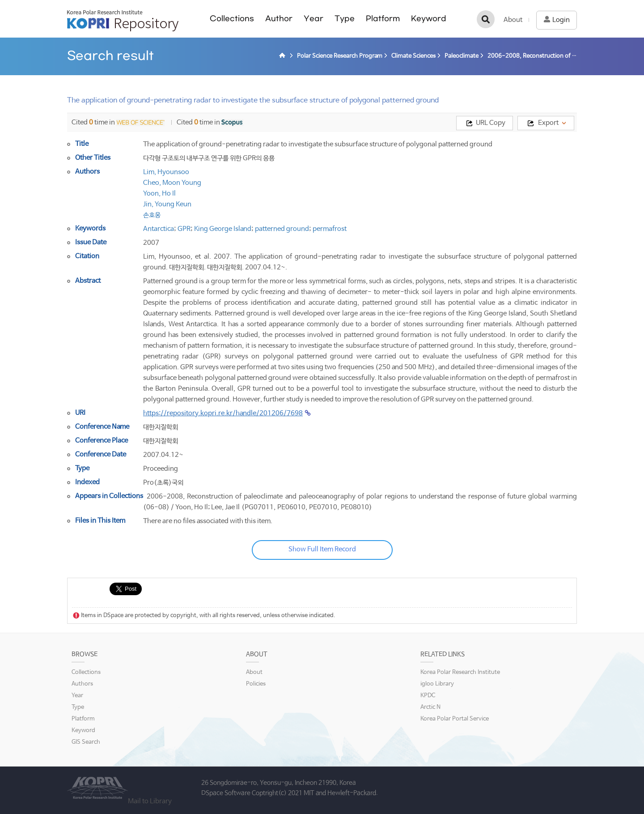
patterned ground (282, 229)
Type (345, 19)
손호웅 (152, 215)
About (513, 20)
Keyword (429, 19)
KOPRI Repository (123, 21)
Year (314, 19)
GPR (184, 229)
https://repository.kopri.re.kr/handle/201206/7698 (223, 413)
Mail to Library (150, 801)
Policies (256, 684)
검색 (486, 19)
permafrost (330, 229)
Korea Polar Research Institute (460, 672)
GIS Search (86, 742)
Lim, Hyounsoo (166, 172)
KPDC (428, 696)
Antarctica (159, 229)
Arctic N (430, 707)
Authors (82, 684)
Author (279, 19)
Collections (232, 19)
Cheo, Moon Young (172, 183)
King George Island (223, 229)
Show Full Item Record (322, 549)
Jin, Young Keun (167, 204)
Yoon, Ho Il (159, 194)
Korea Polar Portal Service (455, 719)
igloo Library (437, 684)
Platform (383, 19)
